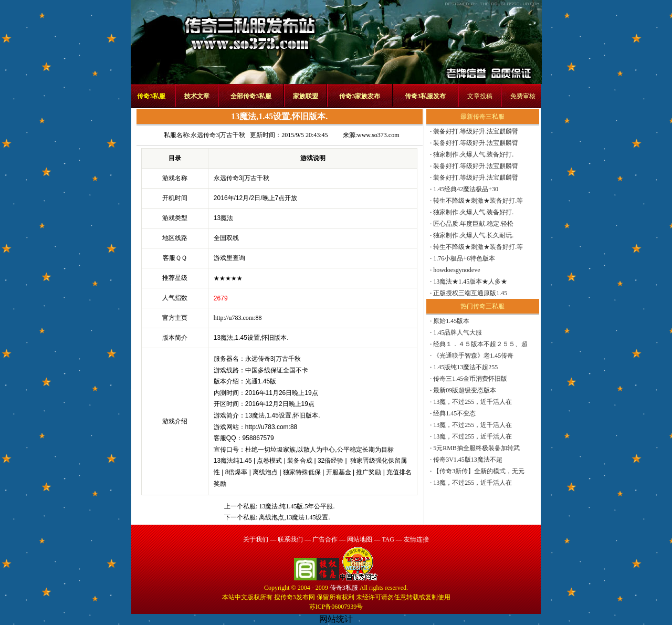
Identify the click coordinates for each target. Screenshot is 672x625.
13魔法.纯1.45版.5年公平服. (297, 506)
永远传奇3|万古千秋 (218, 135)
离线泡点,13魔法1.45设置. (294, 517)
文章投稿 (480, 96)
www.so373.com (378, 135)
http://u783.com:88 (238, 318)
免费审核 (523, 96)
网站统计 (336, 619)
